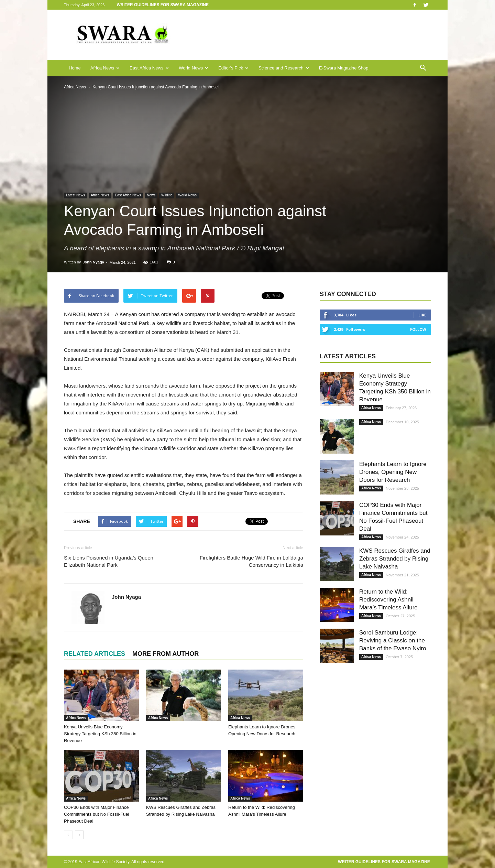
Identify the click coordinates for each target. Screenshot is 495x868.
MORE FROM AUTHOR (166, 654)
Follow (418, 329)
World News (194, 68)
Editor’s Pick (233, 68)
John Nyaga (93, 262)
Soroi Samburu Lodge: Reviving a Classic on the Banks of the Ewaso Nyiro (393, 641)
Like (422, 315)
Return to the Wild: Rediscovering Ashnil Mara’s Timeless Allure (388, 600)
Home (75, 68)
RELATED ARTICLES (95, 654)
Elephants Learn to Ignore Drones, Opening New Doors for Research (393, 472)
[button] (423, 68)
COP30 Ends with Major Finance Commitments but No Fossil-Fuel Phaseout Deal (96, 814)
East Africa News (149, 68)
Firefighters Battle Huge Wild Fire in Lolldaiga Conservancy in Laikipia (251, 561)
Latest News (75, 195)
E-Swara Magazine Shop (344, 68)
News (151, 195)
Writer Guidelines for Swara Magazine (163, 5)
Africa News (105, 68)
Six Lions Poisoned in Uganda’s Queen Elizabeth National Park (109, 561)
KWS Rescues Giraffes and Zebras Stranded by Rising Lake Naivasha (395, 559)
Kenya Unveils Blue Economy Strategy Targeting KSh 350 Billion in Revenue (100, 734)
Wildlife (167, 195)
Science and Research (284, 68)
